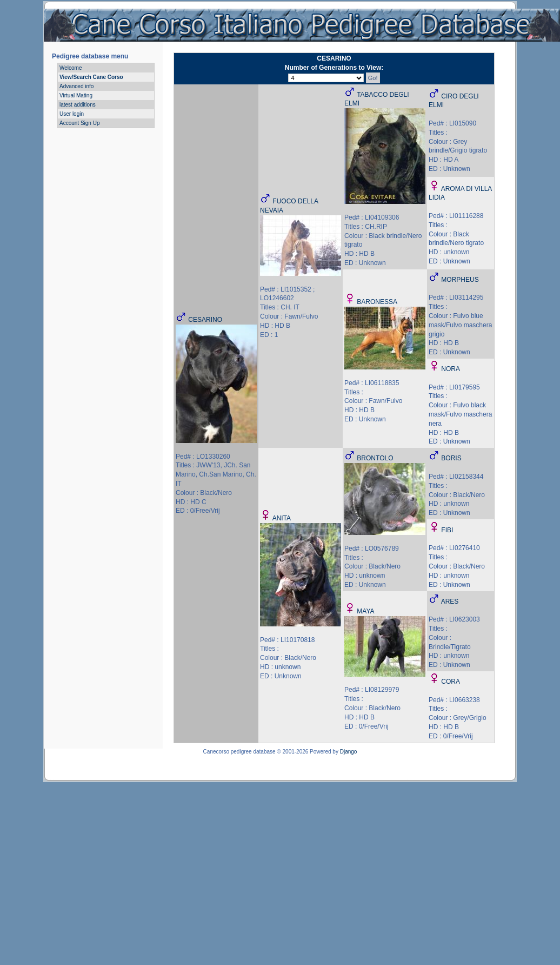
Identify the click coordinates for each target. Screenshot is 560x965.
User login (72, 114)
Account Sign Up (80, 123)
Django (349, 752)
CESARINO (205, 320)
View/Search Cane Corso (91, 77)
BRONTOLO (375, 458)
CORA (451, 682)
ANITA (282, 518)
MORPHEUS (460, 280)
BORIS (451, 458)
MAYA (365, 611)
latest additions (78, 105)
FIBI (447, 530)
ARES (450, 602)
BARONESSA (377, 302)
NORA (451, 369)
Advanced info (76, 86)
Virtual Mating (76, 95)
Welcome (71, 68)
